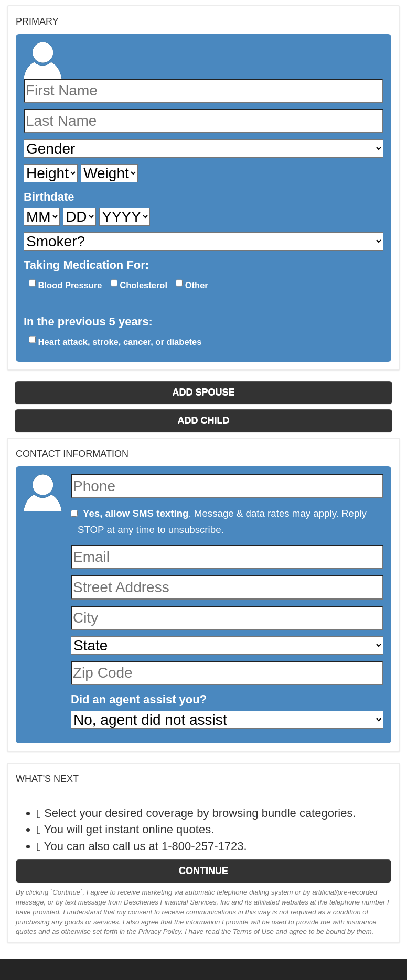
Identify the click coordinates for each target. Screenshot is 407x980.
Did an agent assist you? (139, 699)
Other (192, 284)
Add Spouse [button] (203, 392)
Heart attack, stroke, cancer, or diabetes (115, 340)
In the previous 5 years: (88, 322)
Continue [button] (203, 870)
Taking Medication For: (86, 265)
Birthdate (49, 197)
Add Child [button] (204, 420)
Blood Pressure (66, 284)
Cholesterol (139, 284)
